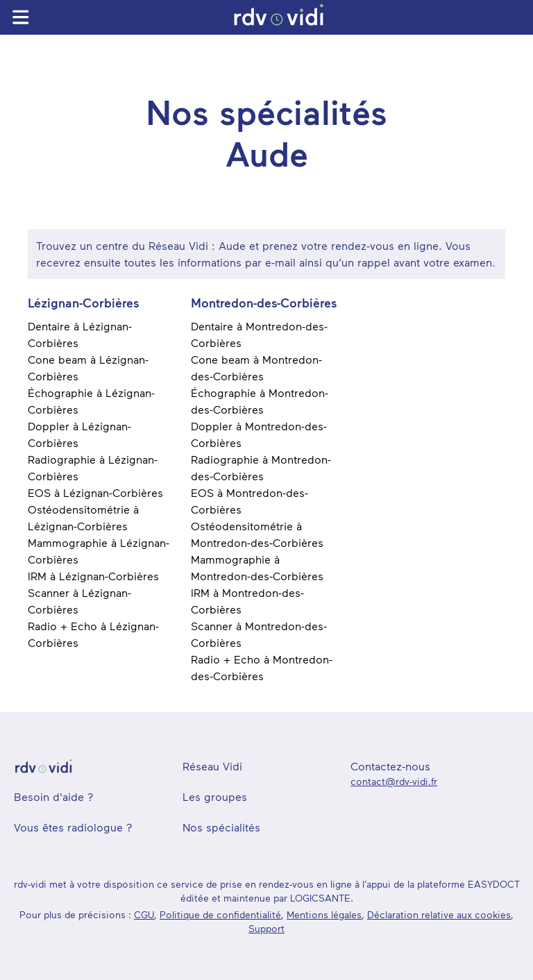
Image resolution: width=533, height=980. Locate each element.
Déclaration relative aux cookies (439, 914)
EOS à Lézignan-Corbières (95, 492)
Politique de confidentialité (220, 914)
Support (266, 928)
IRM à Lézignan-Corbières (93, 576)
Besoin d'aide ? (54, 796)
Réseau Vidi (212, 766)
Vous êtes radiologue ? (73, 827)
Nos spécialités (221, 827)
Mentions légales (324, 914)
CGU (144, 914)
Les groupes (215, 796)
